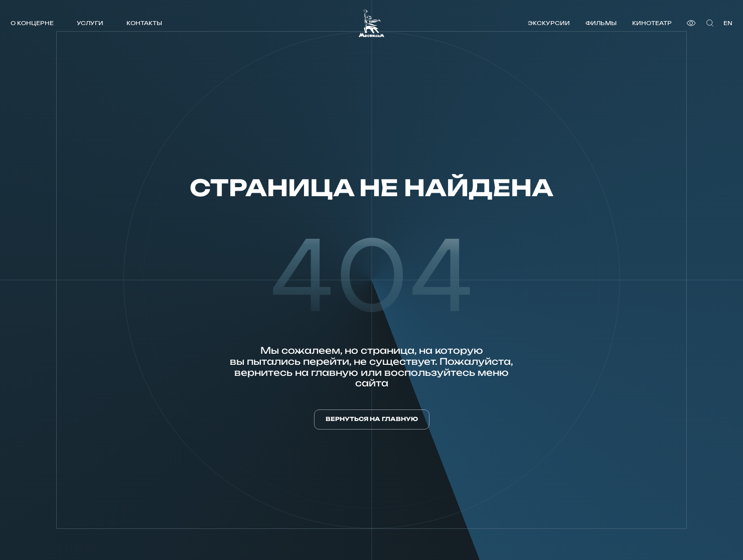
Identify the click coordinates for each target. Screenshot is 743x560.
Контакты (144, 23)
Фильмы (601, 23)
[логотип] (372, 23)
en (728, 23)
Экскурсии (549, 23)
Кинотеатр (652, 23)
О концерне (32, 23)
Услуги (90, 23)
